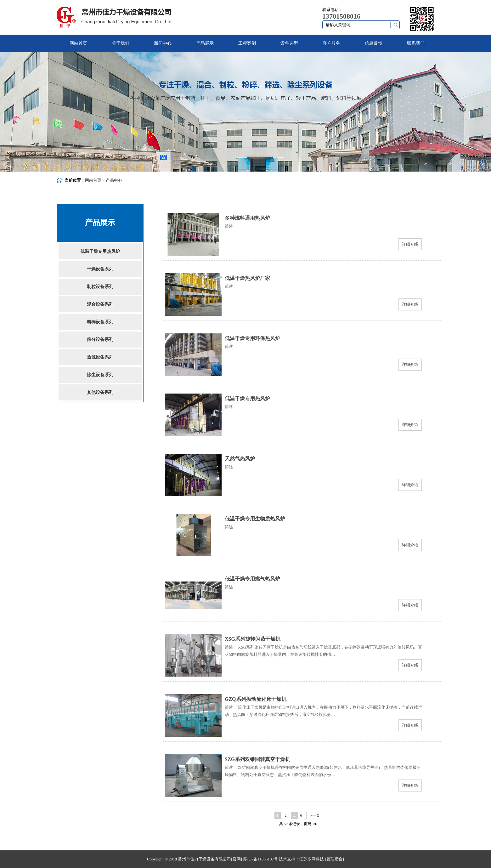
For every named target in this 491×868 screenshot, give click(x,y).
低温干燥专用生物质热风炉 (255, 519)
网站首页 (78, 43)
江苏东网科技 (312, 859)
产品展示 (205, 43)
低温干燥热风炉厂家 (247, 278)
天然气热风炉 (240, 459)
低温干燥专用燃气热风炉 (252, 579)
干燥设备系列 (100, 269)
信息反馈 (374, 43)
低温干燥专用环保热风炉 (252, 338)
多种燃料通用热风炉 (247, 218)
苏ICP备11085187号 (260, 859)
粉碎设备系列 (100, 322)
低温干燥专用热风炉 (100, 251)
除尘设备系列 (100, 375)
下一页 (314, 815)
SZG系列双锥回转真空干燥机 (257, 759)
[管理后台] (334, 859)
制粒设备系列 (100, 287)
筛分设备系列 (100, 340)
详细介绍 (410, 244)
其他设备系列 (100, 392)
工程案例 (247, 43)
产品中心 (114, 180)
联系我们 (416, 43)
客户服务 (331, 43)
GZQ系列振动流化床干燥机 (256, 699)
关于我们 (121, 43)
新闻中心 (163, 43)
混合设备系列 (100, 304)
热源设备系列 (100, 357)
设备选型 (289, 43)
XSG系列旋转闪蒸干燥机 (253, 639)
